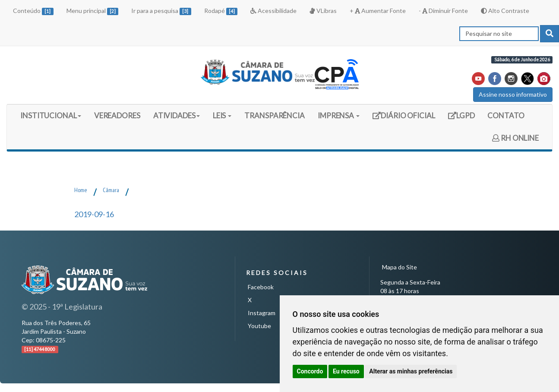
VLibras (323, 11)
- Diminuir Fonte (443, 11)
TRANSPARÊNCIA (275, 115)
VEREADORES (117, 115)
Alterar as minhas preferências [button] (411, 371)
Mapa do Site (400, 267)
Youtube (259, 326)
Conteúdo (33, 11)
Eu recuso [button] (346, 371)
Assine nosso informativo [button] (513, 94)
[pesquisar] (550, 34)
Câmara (111, 190)
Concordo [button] (310, 371)
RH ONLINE (515, 138)
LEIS (222, 115)
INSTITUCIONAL (51, 115)
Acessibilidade (273, 11)
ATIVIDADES (177, 115)
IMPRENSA (339, 115)
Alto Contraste (505, 11)
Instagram (262, 313)
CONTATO (506, 115)
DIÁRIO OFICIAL (404, 119)
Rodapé (221, 11)
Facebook (261, 287)
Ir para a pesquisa (161, 11)
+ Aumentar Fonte (378, 11)
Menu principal (93, 11)
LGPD (464, 119)
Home (81, 190)
